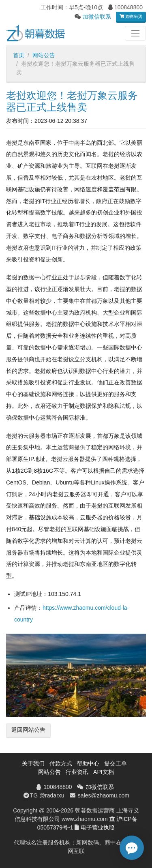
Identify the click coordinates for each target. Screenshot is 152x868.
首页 (19, 55)
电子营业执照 (98, 827)
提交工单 (116, 763)
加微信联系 (97, 17)
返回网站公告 (28, 730)
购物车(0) (131, 16)
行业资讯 (77, 772)
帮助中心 (88, 763)
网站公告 (44, 55)
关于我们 (33, 763)
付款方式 (61, 763)
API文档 (104, 772)
